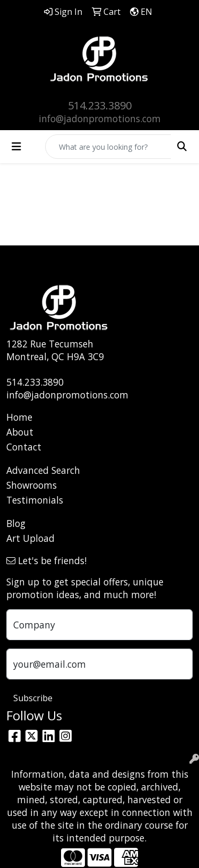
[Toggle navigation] (16, 147)
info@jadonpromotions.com (100, 118)
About (20, 432)
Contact (24, 447)
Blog (16, 523)
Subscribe (33, 698)
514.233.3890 (100, 105)
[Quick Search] (108, 147)
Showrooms (32, 485)
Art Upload (31, 538)
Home (19, 417)
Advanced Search (43, 470)
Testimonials (35, 500)
